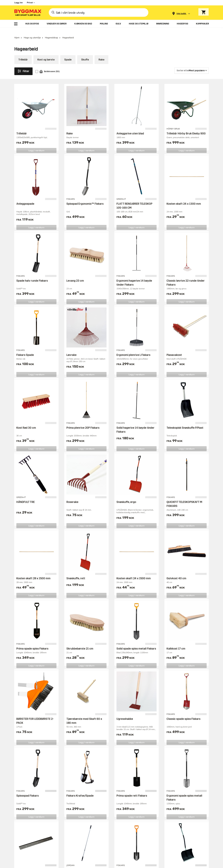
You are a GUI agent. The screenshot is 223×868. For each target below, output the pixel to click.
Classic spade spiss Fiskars (183, 713)
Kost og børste (46, 54)
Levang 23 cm (75, 275)
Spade (68, 54)
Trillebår (23, 54)
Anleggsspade (25, 198)
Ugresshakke (125, 713)
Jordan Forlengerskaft (80, 864)
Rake (101, 54)
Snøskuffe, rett (76, 572)
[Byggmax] (28, 13)
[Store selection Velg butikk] (181, 14)
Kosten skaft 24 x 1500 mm (134, 572)
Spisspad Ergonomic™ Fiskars (85, 198)
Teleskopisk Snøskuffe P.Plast (185, 422)
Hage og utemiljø (32, 32)
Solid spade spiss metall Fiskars (136, 643)
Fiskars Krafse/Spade (80, 790)
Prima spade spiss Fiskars (32, 643)
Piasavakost (174, 349)
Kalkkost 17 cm (176, 643)
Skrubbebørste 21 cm (80, 643)
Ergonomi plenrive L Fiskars (133, 349)
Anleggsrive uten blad (130, 127)
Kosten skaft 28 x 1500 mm (33, 572)
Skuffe (85, 54)
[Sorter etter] (192, 65)
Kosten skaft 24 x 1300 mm (184, 198)
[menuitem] (16, 24)
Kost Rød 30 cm (26, 422)
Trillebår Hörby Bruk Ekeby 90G (186, 127)
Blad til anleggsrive (28, 864)
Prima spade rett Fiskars (132, 790)
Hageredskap (51, 32)
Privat (30, 3)
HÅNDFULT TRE (26, 496)
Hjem (17, 32)
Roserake (72, 496)
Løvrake (71, 349)
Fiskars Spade (25, 349)
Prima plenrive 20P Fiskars (83, 422)
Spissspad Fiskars (28, 790)
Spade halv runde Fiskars (32, 275)
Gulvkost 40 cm (176, 572)
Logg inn (18, 3)
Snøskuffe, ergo (126, 496)
